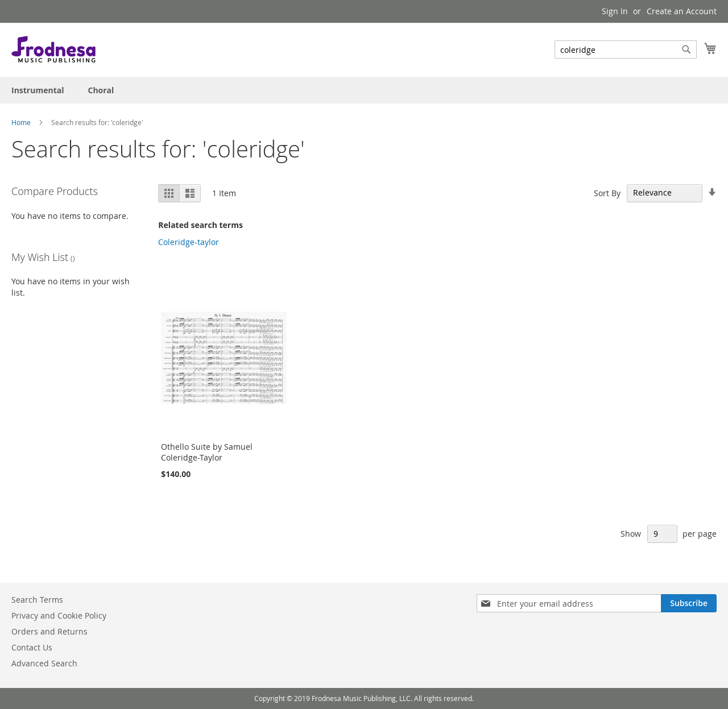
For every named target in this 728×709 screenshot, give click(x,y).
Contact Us (32, 647)
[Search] (686, 49)
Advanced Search (44, 663)
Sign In (615, 11)
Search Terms (37, 600)
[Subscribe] (689, 603)
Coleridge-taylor (189, 242)
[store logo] (53, 49)
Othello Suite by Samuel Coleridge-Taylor (207, 452)
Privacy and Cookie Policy (59, 615)
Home (21, 122)
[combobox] (626, 49)
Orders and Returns (49, 631)
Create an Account (682, 11)
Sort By (607, 192)
